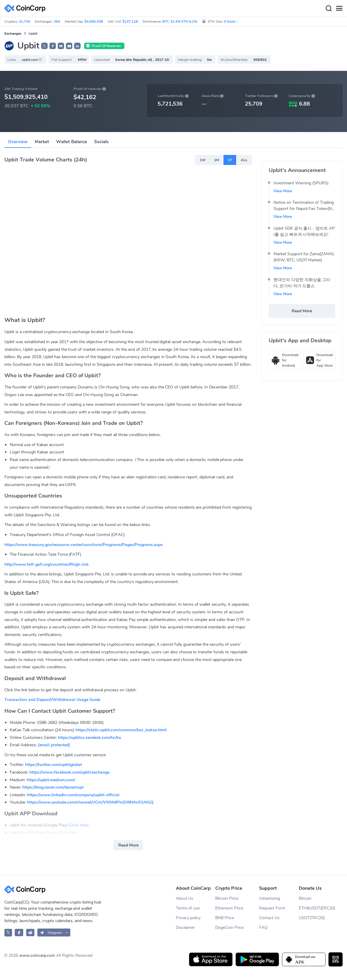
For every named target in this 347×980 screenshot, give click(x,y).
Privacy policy (188, 918)
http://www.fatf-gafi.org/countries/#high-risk (47, 564)
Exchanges (13, 34)
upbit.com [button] (32, 60)
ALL (244, 160)
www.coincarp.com (37, 955)
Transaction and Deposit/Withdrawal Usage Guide (52, 700)
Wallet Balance (72, 142)
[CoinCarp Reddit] (30, 933)
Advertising (270, 898)
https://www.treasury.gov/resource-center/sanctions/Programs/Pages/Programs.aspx (84, 545)
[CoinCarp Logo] (26, 8)
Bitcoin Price (227, 898)
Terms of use (188, 908)
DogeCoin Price (229, 928)
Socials (101, 142)
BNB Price (225, 918)
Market (42, 142)
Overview (18, 142)
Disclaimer (185, 928)
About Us (185, 898)
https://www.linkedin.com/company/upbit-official (73, 795)
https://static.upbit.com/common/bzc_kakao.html (121, 730)
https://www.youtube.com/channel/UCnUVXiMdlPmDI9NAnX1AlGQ (90, 802)
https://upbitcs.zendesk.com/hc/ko (90, 738)
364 (57, 21)
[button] (53, 46)
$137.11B (130, 21)
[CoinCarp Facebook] (19, 933)
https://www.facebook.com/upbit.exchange (69, 772)
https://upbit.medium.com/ (51, 780)
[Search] (328, 9)
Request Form (272, 908)
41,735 (24, 21)
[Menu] (339, 9)
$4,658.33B (94, 21)
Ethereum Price (229, 908)
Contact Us (269, 918)
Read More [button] (128, 845)
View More (283, 191)
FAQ (263, 928)
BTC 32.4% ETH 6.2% (180, 21)
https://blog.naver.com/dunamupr (53, 787)
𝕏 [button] (44, 46)
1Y (230, 160)
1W (203, 160)
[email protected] (54, 745)
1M (217, 160)
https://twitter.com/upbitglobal (54, 765)
